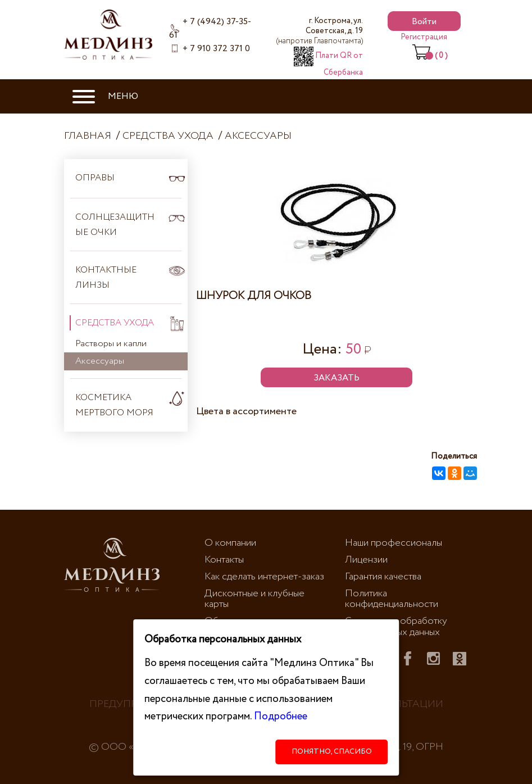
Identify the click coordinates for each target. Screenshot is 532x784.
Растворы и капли (111, 344)
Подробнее (281, 716)
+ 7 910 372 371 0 (216, 49)
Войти (424, 22)
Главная (88, 136)
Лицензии (366, 560)
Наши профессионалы (394, 543)
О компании (230, 543)
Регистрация (424, 37)
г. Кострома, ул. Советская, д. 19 (320, 31)
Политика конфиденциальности (392, 599)
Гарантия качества (383, 577)
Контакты (224, 560)
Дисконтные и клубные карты (254, 599)
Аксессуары (258, 136)
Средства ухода (168, 136)
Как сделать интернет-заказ (264, 577)
